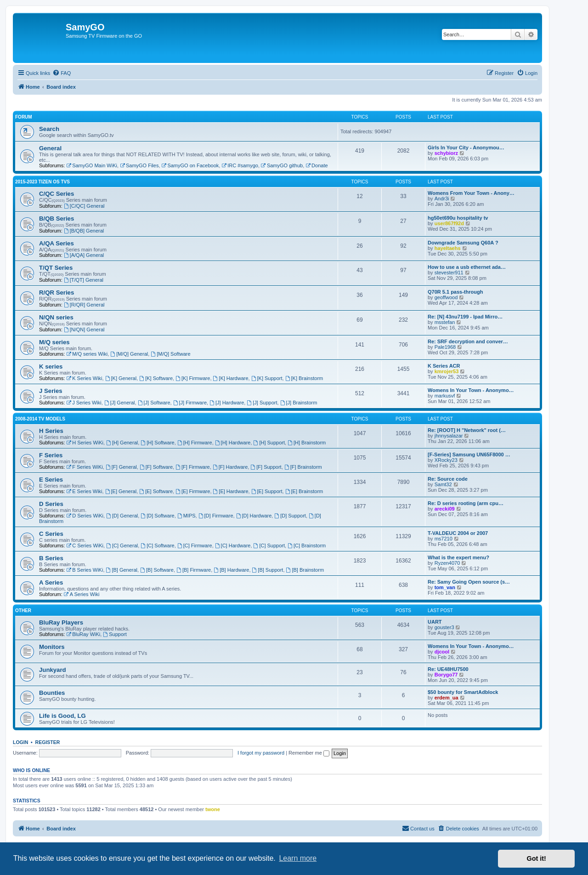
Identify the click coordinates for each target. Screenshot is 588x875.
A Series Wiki (82, 594)
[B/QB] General (84, 231)
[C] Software (157, 545)
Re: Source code (448, 479)
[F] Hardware (230, 467)
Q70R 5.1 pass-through (455, 292)
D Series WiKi (85, 516)
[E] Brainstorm (304, 491)
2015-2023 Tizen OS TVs (42, 182)
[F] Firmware (193, 467)
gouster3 (444, 627)
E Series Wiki (84, 491)
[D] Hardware (254, 516)
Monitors (52, 647)
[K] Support (267, 378)
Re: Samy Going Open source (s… (469, 582)
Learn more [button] (298, 858)
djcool (442, 652)
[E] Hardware (231, 491)
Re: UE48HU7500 (448, 669)
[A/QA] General (84, 255)
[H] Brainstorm (307, 443)
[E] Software (156, 491)
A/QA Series (57, 243)
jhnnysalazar (449, 436)
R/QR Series (57, 293)
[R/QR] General (84, 305)
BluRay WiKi (83, 634)
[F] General (121, 467)
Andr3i (442, 199)
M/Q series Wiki (87, 354)
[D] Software (157, 516)
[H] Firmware (195, 443)
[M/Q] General (129, 354)
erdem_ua (447, 698)
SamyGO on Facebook (190, 165)
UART (435, 622)
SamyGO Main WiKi (92, 165)
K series (51, 366)
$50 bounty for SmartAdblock (463, 692)
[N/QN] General (84, 330)
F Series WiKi (84, 467)
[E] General (121, 491)
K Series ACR (444, 366)
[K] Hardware (231, 378)
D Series (51, 504)
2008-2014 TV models (40, 419)
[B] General (122, 570)
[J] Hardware (227, 403)
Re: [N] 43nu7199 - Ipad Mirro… (465, 317)
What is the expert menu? (458, 557)
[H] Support (269, 443)
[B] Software (157, 570)
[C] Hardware (233, 545)
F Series (51, 455)
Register (48, 742)
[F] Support (266, 467)
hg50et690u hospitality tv (458, 218)
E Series (51, 480)
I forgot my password (261, 753)
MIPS (187, 516)
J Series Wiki (84, 403)
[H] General (122, 443)
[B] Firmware (194, 570)
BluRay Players (61, 622)
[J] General (120, 403)
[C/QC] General (84, 206)
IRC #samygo (240, 165)
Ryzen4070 (447, 563)
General (50, 148)
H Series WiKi (85, 443)
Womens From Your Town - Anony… (471, 193)
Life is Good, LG (62, 716)
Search (49, 129)
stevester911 (449, 273)
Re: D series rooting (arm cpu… (466, 503)
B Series (51, 558)
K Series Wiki (84, 378)
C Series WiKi (85, 545)
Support (115, 634)
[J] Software (154, 403)
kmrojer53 (447, 371)
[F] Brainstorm (303, 467)
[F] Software (156, 467)
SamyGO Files (139, 165)
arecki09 (445, 509)
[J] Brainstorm (299, 403)
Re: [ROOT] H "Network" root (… (467, 430)
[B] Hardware (231, 570)
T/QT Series (56, 268)
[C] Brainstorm (307, 545)
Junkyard (53, 670)
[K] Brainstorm (304, 378)
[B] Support (268, 570)
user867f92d (449, 223)
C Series (51, 534)
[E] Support (267, 491)
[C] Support (269, 545)
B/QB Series (57, 219)
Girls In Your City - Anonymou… (466, 148)
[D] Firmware (216, 516)
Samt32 (443, 484)
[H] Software (157, 443)
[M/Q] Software (170, 354)
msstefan (445, 322)
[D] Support (290, 516)
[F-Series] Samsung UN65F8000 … (469, 455)
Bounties (52, 693)
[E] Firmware (193, 491)
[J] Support (262, 403)
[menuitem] (62, 73)
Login (20, 742)
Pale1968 (445, 347)
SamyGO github (282, 165)
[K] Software (156, 378)
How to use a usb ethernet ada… (467, 267)
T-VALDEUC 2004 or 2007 (458, 533)
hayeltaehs (448, 248)
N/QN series (56, 317)
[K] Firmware (193, 378)
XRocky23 (446, 460)
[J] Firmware (190, 403)
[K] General (121, 378)
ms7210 (444, 539)
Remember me (309, 753)
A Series (51, 582)
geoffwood (446, 297)
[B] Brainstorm (305, 570)
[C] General (122, 545)
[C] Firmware (195, 545)
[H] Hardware (233, 443)
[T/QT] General (84, 280)
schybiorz (446, 153)
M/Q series (54, 342)
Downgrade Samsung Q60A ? (463, 243)
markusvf (445, 396)
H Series (51, 431)
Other (23, 611)
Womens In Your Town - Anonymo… (471, 390)
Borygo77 (446, 675)
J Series (51, 391)
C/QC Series (57, 194)
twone (213, 809)
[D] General (122, 516)
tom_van (445, 587)
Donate (317, 165)
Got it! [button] (537, 858)
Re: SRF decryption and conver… (468, 341)
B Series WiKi (85, 570)
